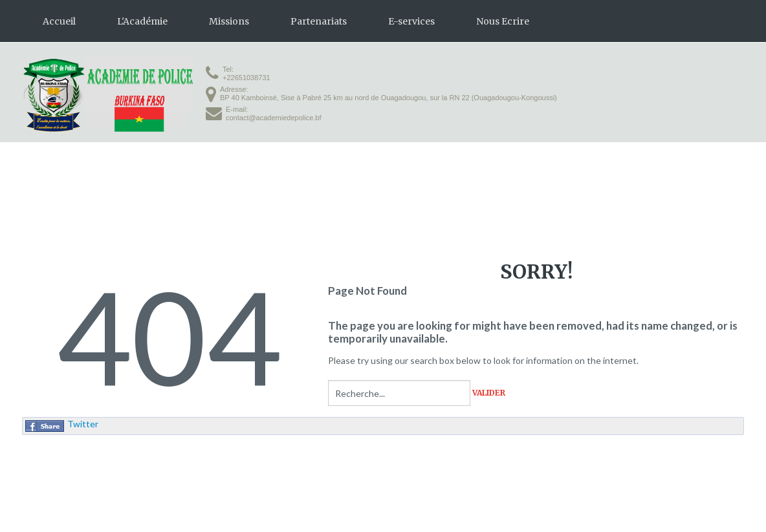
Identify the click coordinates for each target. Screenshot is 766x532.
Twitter (83, 424)
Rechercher (328, 380)
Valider (489, 393)
